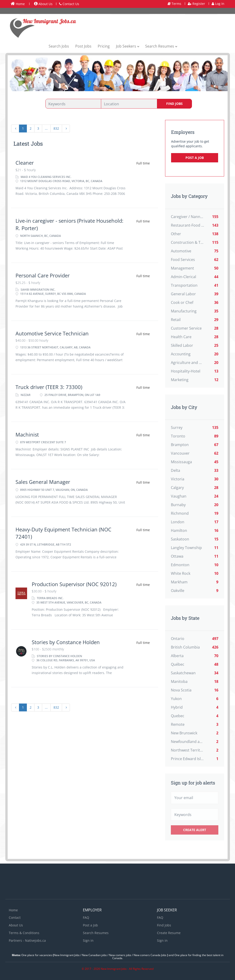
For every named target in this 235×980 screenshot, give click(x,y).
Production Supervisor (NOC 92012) (74, 584)
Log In (218, 4)
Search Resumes (96, 933)
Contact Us (69, 4)
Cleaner (25, 163)
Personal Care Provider (43, 275)
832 (56, 128)
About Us (43, 4)
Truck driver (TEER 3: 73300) (49, 387)
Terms (174, 4)
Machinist (28, 434)
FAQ (86, 917)
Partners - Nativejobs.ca (27, 940)
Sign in (88, 940)
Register (196, 4)
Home (18, 4)
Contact (15, 917)
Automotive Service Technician (52, 333)
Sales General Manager (43, 482)
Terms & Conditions (24, 933)
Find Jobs (174, 104)
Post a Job (195, 158)
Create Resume (169, 933)
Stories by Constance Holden (66, 642)
